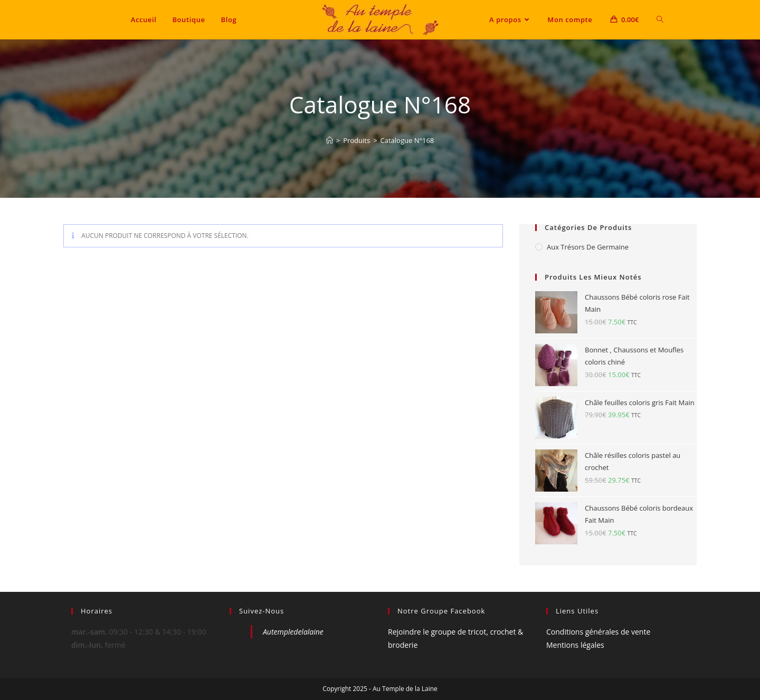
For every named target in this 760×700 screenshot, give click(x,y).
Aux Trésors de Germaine (588, 247)
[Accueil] (330, 140)
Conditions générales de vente (598, 632)
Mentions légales (575, 645)
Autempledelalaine (293, 632)
